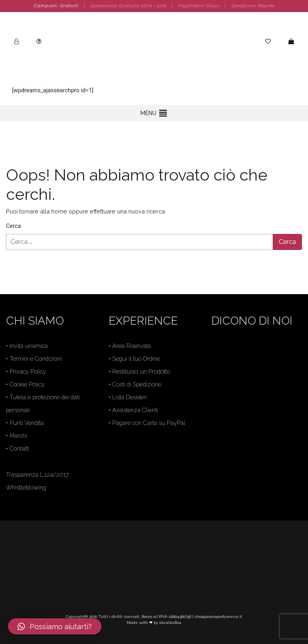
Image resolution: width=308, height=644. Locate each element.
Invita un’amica (29, 346)
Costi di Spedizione (137, 384)
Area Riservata (132, 346)
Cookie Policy (27, 384)
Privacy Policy (28, 371)
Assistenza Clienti (135, 410)
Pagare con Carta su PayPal (149, 423)
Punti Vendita (27, 423)
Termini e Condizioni (36, 359)
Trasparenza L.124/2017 (37, 474)
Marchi (18, 436)
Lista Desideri (130, 397)
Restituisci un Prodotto (141, 371)
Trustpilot (223, 406)
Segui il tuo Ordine (136, 359)
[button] (148, 113)
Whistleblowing (26, 487)
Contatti (19, 448)
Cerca (13, 226)
